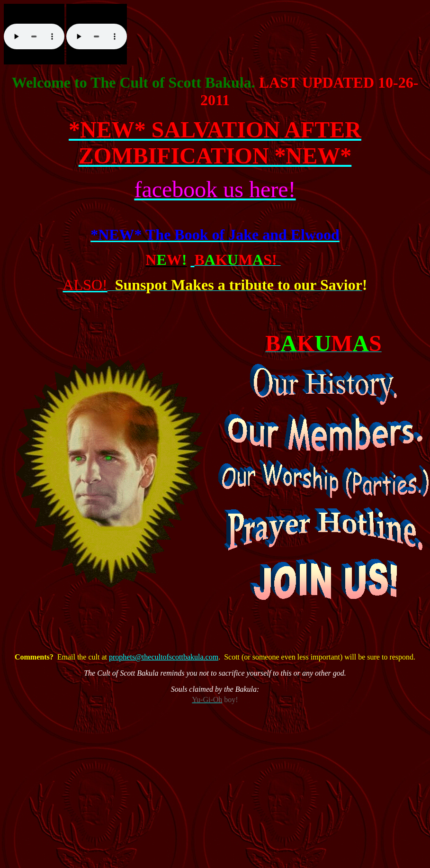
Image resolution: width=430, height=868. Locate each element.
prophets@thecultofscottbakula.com (164, 657)
